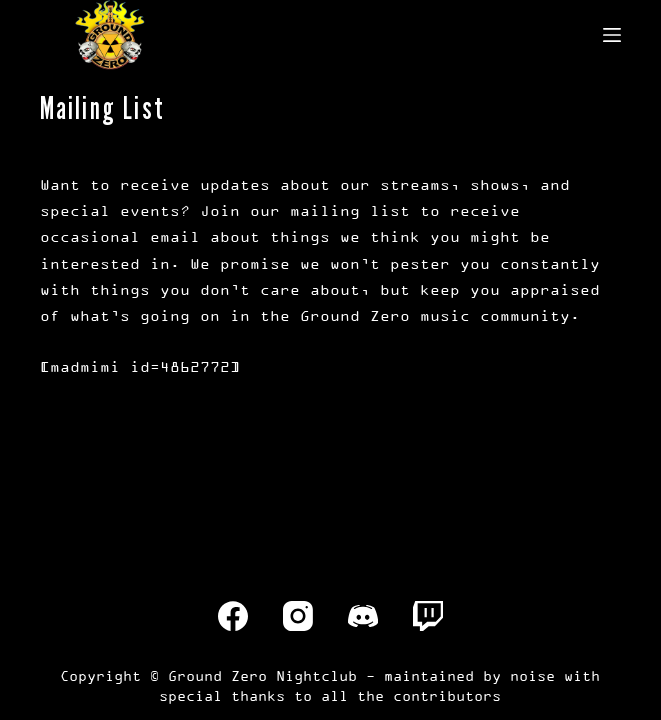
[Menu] (612, 35)
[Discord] (363, 616)
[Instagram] (298, 616)
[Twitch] (428, 616)
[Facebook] (233, 616)
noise (532, 675)
